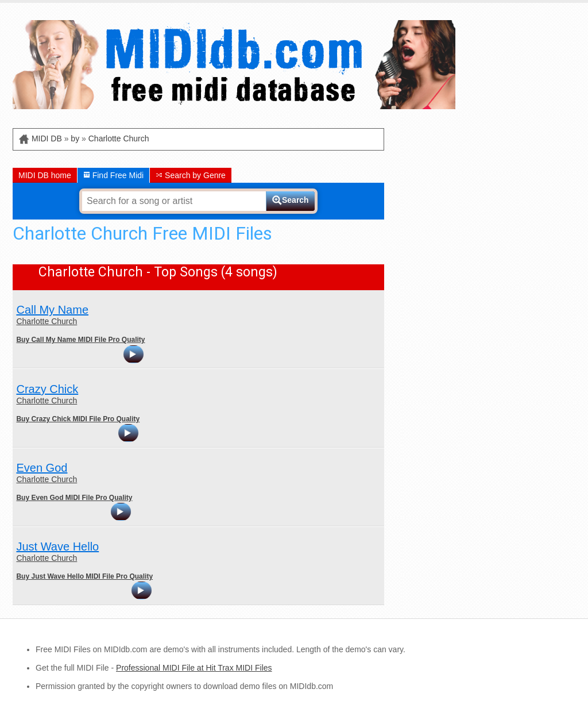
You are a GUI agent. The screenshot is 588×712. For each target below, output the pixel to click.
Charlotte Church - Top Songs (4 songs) (158, 272)
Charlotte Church (119, 138)
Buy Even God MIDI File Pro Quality (74, 498)
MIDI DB (47, 138)
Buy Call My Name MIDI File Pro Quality (80, 340)
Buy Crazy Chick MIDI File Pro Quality (78, 419)
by (75, 138)
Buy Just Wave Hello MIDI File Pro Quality (84, 576)
